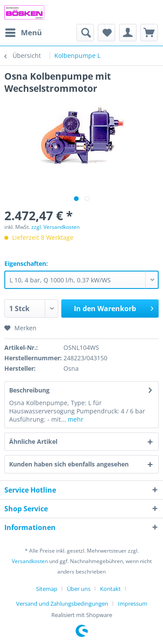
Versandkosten (30, 561)
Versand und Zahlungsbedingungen (62, 604)
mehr (75, 419)
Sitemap (47, 589)
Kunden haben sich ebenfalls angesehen (69, 464)
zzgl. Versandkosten (55, 227)
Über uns (79, 589)
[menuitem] (23, 33)
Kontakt (110, 589)
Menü (23, 32)
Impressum (133, 604)
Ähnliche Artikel (33, 441)
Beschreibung (29, 390)
